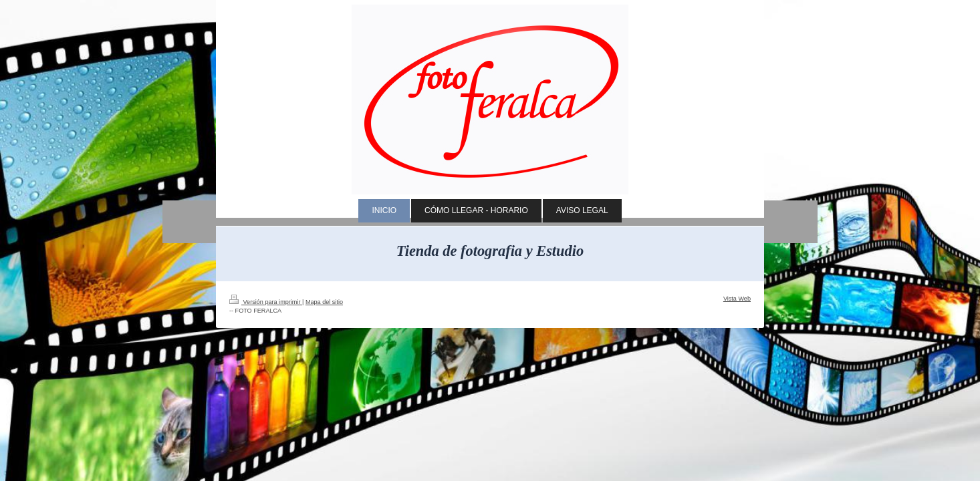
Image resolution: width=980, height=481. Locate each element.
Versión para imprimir (266, 302)
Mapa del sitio (324, 302)
